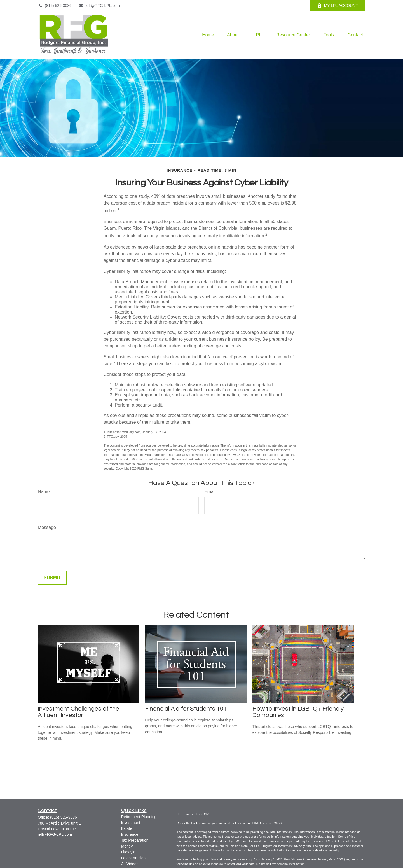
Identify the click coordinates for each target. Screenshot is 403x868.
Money (127, 846)
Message (47, 527)
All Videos (130, 864)
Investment (131, 823)
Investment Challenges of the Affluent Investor (79, 712)
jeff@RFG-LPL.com (99, 6)
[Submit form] (52, 578)
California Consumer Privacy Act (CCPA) (317, 859)
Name (44, 492)
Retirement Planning (139, 817)
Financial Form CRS (197, 814)
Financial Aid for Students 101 (186, 709)
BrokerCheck (273, 823)
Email (210, 492)
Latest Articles (133, 858)
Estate (127, 828)
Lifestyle (128, 852)
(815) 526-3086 (55, 6)
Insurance (130, 834)
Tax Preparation (135, 840)
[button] (208, 35)
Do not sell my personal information (280, 864)
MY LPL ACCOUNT (338, 6)
